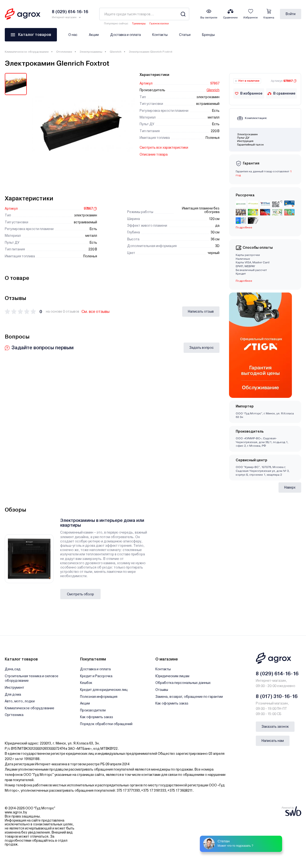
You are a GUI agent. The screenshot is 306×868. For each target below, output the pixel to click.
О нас (73, 35)
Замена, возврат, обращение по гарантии (189, 697)
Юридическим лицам (172, 676)
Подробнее (244, 227)
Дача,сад (13, 669)
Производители (93, 710)
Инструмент (14, 688)
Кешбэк (86, 683)
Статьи (185, 35)
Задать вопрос (202, 348)
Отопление (64, 52)
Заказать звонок (275, 727)
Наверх (290, 487)
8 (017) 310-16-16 (277, 696)
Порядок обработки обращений (106, 724)
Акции (94, 35)
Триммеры (139, 24)
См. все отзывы (96, 312)
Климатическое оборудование (27, 52)
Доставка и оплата (126, 35)
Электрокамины (91, 52)
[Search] (183, 14)
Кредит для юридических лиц (104, 690)
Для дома (13, 694)
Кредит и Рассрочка (96, 676)
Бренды (208, 35)
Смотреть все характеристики (164, 147)
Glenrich (116, 52)
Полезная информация (99, 697)
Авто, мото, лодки (20, 701)
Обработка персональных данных (183, 683)
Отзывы (162, 690)
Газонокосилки (159, 24)
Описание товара (154, 154)
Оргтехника (14, 715)
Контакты (160, 35)
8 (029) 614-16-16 (277, 674)
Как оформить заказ (97, 717)
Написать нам (273, 741)
